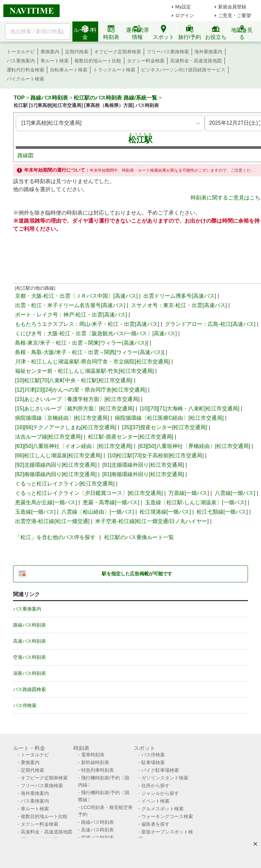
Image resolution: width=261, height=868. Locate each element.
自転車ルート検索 (69, 70)
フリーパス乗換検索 (168, 52)
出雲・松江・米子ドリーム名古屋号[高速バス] (70, 305)
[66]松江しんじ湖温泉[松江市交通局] (59, 455)
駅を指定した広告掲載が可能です (137, 574)
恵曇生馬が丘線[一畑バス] (46, 502)
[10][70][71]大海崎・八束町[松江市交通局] (190, 409)
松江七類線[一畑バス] (222, 512)
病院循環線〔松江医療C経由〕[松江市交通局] (169, 418)
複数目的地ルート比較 (98, 61)
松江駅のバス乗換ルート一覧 (139, 537)
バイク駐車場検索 (160, 770)
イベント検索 (155, 801)
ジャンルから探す (160, 793)
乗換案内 (50, 52)
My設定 (183, 7)
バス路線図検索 (29, 689)
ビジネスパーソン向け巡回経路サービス (183, 70)
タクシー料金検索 (146, 61)
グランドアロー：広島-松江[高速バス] (210, 324)
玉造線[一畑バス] (35, 512)
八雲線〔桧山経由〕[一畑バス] (98, 512)
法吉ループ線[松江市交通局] (49, 437)
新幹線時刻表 (95, 762)
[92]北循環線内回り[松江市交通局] (56, 465)
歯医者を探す (155, 824)
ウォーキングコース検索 (167, 816)
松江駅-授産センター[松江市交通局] (131, 437)
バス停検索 (25, 705)
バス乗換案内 (21, 61)
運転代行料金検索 (25, 70)
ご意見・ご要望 (235, 15)
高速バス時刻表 (29, 641)
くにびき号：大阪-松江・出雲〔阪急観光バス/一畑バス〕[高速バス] (96, 333)
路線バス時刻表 (49, 98)
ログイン (185, 15)
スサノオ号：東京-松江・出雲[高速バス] (179, 305)
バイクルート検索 (25, 79)
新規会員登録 (232, 7)
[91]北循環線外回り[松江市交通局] (143, 465)
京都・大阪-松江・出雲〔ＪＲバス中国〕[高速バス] (76, 296)
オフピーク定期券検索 (118, 52)
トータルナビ (21, 52)
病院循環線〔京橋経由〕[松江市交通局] (62, 418)
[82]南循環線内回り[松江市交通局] (56, 474)
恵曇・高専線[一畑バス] (111, 502)
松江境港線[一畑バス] (165, 512)
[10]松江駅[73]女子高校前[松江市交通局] (156, 455)
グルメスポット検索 (162, 809)
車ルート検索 (55, 61)
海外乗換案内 (208, 52)
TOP (19, 98)
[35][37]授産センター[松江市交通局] (165, 427)
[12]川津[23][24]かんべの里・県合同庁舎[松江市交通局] (81, 390)
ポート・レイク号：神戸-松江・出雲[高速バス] (71, 315)
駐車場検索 (153, 762)
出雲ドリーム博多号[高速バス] (180, 296)
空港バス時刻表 (29, 657)
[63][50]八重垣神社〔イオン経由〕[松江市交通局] (74, 446)
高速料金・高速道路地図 (196, 61)
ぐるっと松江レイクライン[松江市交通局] (65, 484)
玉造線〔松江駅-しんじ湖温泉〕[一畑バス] (196, 502)
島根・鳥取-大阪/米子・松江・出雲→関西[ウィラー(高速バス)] (90, 352)
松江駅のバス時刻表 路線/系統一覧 (115, 98)
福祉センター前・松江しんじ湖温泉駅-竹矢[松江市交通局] (84, 371)
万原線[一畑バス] (189, 493)
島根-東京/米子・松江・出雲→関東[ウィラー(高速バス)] (82, 343)
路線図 (25, 155)
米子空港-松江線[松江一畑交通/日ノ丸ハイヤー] (152, 521)
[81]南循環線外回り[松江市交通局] (143, 474)
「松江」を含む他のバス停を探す (55, 537)
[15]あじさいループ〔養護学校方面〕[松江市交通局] (77, 399)
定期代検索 (77, 52)
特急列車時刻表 (97, 770)
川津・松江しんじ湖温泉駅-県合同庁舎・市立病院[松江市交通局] (92, 362)
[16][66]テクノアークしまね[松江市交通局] (66, 427)
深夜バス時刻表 (29, 673)
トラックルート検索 (114, 70)
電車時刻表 (93, 755)
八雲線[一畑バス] (235, 493)
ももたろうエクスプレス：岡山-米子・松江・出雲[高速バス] (87, 324)
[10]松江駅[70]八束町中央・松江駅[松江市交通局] (74, 380)
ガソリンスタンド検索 (165, 778)
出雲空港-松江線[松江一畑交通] (52, 521)
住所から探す (155, 786)
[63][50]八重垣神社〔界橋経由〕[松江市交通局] (194, 446)
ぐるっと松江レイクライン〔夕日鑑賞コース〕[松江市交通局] (89, 493)
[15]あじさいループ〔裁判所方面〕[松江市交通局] (75, 409)
